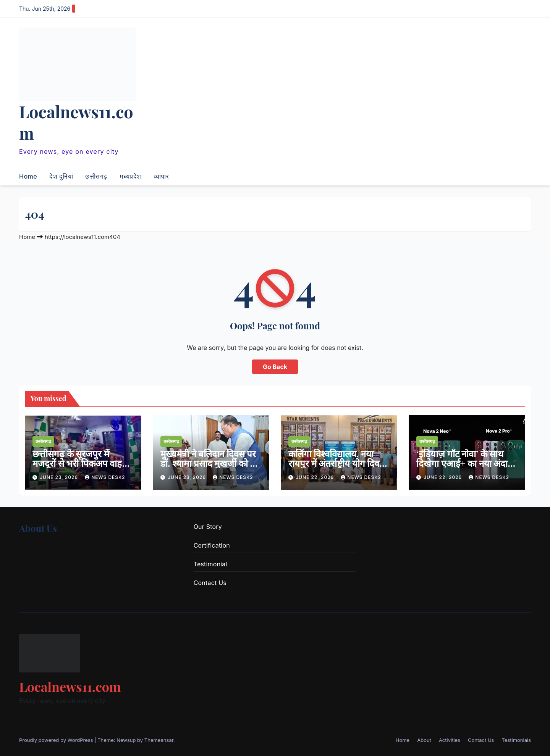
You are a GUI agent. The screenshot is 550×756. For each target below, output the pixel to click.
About (424, 740)
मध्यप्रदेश (130, 176)
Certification (212, 545)
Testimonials (516, 740)
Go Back (275, 367)
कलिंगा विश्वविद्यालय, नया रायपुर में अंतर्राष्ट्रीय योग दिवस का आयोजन (337, 463)
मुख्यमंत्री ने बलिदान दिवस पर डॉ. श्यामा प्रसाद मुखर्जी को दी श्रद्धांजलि (209, 463)
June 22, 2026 (315, 477)
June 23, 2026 (60, 477)
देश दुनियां (61, 176)
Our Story (208, 527)
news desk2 (105, 477)
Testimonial (210, 564)
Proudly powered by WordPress (57, 740)
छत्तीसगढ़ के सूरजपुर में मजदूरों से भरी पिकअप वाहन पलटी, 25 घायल (80, 463)
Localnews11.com (76, 122)
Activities (450, 740)
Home (28, 176)
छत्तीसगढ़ (96, 176)
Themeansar (159, 740)
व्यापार (161, 176)
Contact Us (210, 583)
